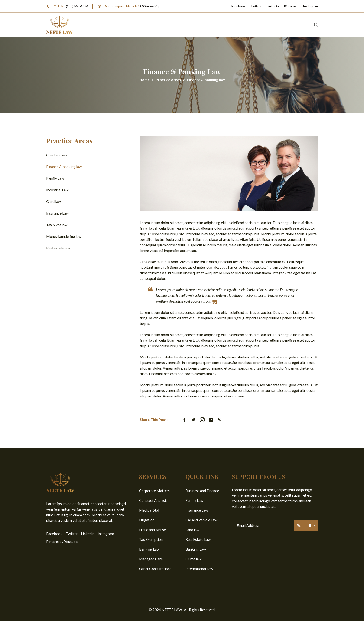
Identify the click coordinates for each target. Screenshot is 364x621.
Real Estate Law (198, 539)
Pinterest (291, 6)
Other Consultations (155, 569)
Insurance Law (57, 213)
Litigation (147, 520)
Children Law (57, 155)
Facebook (238, 6)
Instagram (310, 6)
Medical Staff (150, 510)
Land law (192, 530)
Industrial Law (57, 190)
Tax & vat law (57, 225)
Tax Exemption (151, 539)
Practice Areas (168, 80)
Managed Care (151, 559)
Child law (54, 201)
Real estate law (58, 248)
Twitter (256, 6)
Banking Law (149, 549)
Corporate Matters (154, 491)
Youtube (71, 541)
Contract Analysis (153, 500)
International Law (199, 569)
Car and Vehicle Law (201, 520)
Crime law (193, 559)
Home (145, 80)
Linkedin (273, 6)
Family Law (55, 178)
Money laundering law (64, 236)
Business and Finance (202, 491)
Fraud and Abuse (152, 530)
